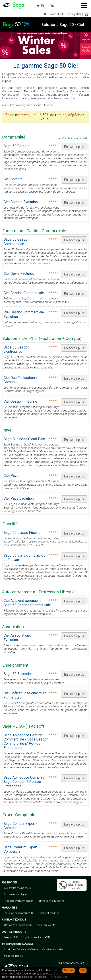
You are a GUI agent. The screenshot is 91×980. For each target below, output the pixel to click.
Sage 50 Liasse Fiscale (22, 533)
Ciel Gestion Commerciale (24, 293)
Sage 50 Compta (17, 146)
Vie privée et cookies (53, 949)
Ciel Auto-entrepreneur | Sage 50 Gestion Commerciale (27, 603)
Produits (48, 6)
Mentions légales (13, 956)
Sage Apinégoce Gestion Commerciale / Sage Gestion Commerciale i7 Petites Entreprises (26, 741)
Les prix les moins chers (17, 888)
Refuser (68, 970)
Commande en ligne (15, 894)
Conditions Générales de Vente (21, 949)
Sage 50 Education (18, 674)
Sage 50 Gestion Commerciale (17, 242)
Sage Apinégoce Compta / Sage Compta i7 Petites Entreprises (24, 782)
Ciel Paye (11, 476)
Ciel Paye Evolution (19, 498)
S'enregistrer (74, 14)
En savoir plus (74, 147)
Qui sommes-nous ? (71, 963)
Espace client (55, 14)
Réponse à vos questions (51, 901)
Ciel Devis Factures (19, 274)
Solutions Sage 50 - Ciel (63, 25)
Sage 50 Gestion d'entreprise (17, 349)
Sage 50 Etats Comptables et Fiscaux (24, 558)
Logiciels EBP (11, 937)
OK (83, 970)
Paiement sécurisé (49, 913)
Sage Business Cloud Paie (24, 439)
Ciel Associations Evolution (17, 637)
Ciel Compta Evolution (21, 202)
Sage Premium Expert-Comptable (21, 849)
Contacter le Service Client (18, 925)
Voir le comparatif (74, 138)
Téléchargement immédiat (19, 901)
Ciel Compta (13, 179)
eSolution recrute (46, 925)
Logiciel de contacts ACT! (36, 937)
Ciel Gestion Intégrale (20, 401)
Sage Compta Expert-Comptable (20, 826)
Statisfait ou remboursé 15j (19, 913)
